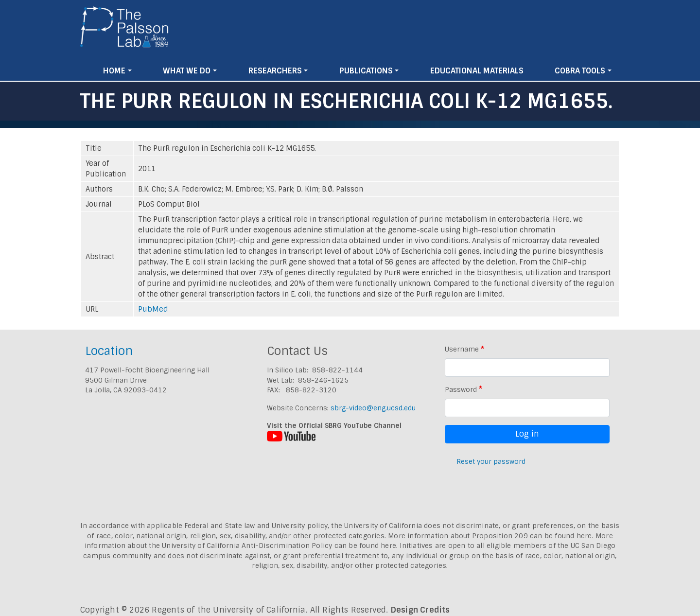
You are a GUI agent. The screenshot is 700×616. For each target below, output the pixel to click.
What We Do (187, 71)
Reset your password (491, 461)
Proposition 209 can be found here (532, 536)
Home (114, 71)
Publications (366, 71)
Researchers (275, 71)
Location (109, 351)
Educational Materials (477, 71)
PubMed (153, 309)
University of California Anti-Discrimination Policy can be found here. (280, 546)
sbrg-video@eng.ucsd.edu (373, 408)
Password (461, 389)
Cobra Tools (580, 71)
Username (462, 349)
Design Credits (420, 610)
